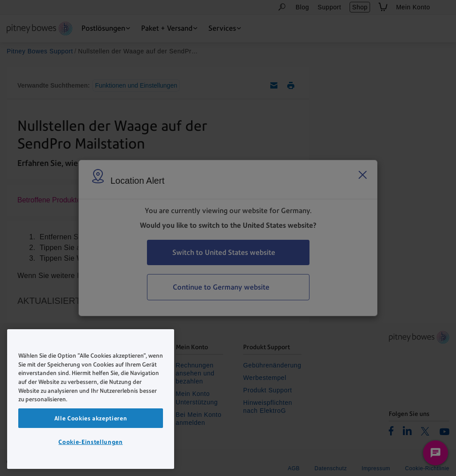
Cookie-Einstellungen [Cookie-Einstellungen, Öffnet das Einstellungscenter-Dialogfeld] (90, 442)
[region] (91, 399)
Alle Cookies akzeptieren (91, 418)
